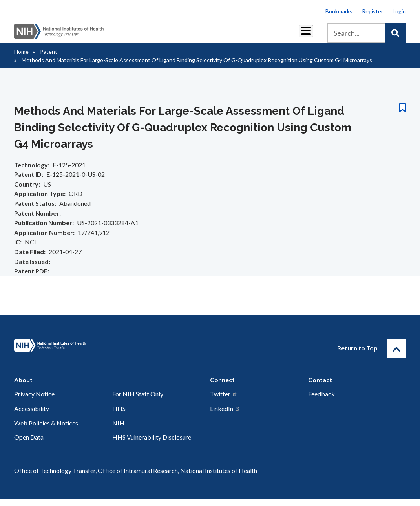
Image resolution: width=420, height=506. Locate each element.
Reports (184, 36)
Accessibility (32, 415)
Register (373, 11)
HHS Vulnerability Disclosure (152, 444)
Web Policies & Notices (46, 430)
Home (21, 59)
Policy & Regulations (262, 36)
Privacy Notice (34, 401)
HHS (119, 415)
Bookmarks (339, 11)
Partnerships (106, 36)
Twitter (224, 401)
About (299, 36)
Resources (220, 36)
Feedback (321, 401)
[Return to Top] (396, 356)
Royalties (148, 36)
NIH (118, 430)
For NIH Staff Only (138, 401)
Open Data (29, 444)
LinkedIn (225, 415)
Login (399, 11)
